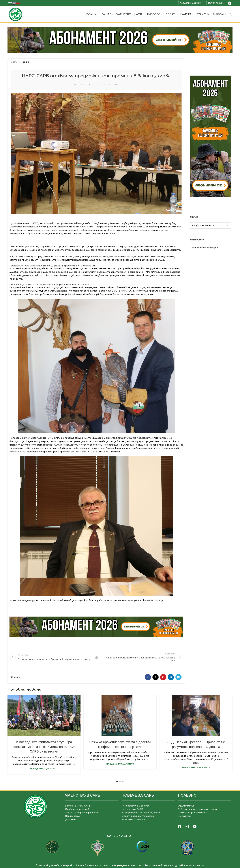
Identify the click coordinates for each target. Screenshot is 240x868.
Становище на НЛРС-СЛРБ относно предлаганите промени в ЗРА (50, 285)
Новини (25, 62)
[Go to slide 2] (120, 781)
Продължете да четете (44, 769)
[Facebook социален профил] (148, 677)
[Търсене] (230, 14)
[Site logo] (15, 14)
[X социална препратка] (156, 677)
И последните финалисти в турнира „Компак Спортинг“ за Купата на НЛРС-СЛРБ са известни (44, 747)
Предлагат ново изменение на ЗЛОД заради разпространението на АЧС (53, 266)
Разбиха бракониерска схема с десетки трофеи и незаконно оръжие (120, 744)
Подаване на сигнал (191, 3)
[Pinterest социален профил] (163, 677)
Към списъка (96, 657)
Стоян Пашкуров (90, 85)
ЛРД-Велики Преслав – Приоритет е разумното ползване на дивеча (196, 744)
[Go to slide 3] (123, 781)
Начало (14, 62)
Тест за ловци (215, 3)
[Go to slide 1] (117, 781)
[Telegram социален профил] (178, 677)
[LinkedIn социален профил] (171, 677)
